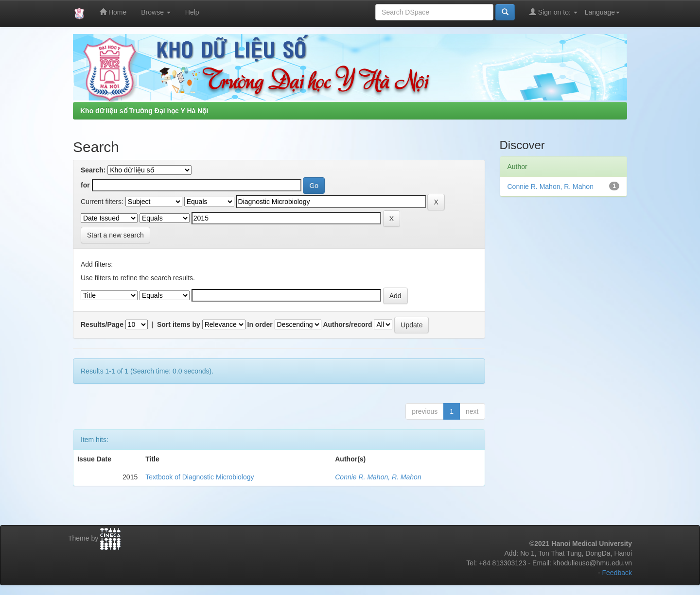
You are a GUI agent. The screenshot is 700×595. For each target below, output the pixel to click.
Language (602, 12)
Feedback (617, 573)
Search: (93, 170)
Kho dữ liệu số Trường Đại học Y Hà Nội (144, 111)
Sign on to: (553, 12)
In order (260, 324)
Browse (156, 12)
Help (192, 12)
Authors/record (347, 324)
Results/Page (102, 324)
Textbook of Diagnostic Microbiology (200, 477)
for (85, 185)
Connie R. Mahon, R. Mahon (378, 477)
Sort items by (179, 324)
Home (113, 12)
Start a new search (115, 235)
